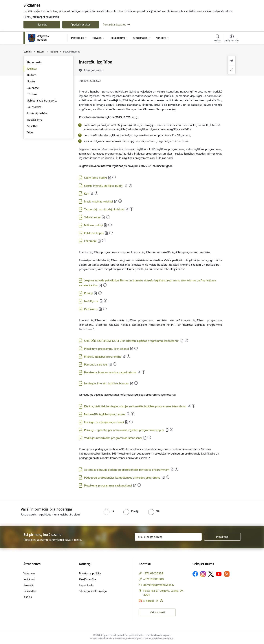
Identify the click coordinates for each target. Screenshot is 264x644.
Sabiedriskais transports (42, 101)
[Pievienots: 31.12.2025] (130, 185)
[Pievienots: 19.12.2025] (136, 348)
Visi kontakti (157, 612)
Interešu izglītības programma (103, 357)
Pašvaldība (30, 591)
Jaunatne (33, 88)
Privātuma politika (90, 573)
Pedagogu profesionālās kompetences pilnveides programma (122, 478)
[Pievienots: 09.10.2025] (106, 301)
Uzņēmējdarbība (37, 113)
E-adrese (149, 601)
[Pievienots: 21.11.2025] (100, 293)
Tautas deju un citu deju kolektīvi (104, 209)
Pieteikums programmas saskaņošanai (108, 485)
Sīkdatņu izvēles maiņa (93, 591)
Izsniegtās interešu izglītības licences (106, 383)
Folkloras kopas (94, 233)
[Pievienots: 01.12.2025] (133, 414)
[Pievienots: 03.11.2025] (144, 372)
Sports (31, 81)
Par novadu (34, 62)
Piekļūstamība (88, 579)
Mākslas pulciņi (93, 225)
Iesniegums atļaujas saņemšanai (104, 422)
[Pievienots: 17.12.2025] (131, 209)
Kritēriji (88, 293)
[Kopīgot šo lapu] (232, 70)
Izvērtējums (91, 301)
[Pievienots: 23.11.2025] (168, 477)
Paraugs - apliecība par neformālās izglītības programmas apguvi (124, 430)
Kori (87, 194)
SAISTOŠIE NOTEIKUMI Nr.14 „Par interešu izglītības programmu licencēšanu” (132, 341)
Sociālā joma (35, 120)
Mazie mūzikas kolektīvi (98, 201)
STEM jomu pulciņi (95, 178)
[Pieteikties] (222, 537)
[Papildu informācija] (161, 601)
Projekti (28, 585)
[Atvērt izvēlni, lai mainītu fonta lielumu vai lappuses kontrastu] (232, 39)
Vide (30, 132)
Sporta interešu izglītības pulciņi (104, 186)
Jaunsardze (34, 107)
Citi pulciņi (90, 241)
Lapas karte (86, 585)
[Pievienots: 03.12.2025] (136, 383)
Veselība (32, 126)
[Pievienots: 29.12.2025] (114, 177)
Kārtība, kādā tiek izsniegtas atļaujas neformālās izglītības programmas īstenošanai (135, 406)
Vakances (29, 573)
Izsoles (28, 597)
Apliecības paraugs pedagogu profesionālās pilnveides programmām (127, 470)
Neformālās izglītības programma (105, 414)
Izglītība (32, 69)
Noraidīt (42, 25)
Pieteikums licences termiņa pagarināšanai (110, 372)
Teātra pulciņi (92, 217)
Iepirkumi (29, 579)
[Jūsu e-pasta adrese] (168, 537)
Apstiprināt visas (81, 25)
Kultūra (32, 75)
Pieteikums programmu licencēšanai (106, 349)
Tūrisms (32, 94)
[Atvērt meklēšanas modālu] (218, 39)
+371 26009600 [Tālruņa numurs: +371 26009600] (154, 579)
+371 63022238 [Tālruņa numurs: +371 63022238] (153, 573)
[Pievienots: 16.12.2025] (96, 193)
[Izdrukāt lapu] (232, 60)
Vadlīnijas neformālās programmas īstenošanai (113, 438)
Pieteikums (91, 309)
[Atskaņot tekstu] (93, 70)
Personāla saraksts (96, 364)
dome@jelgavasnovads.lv (159, 585)
